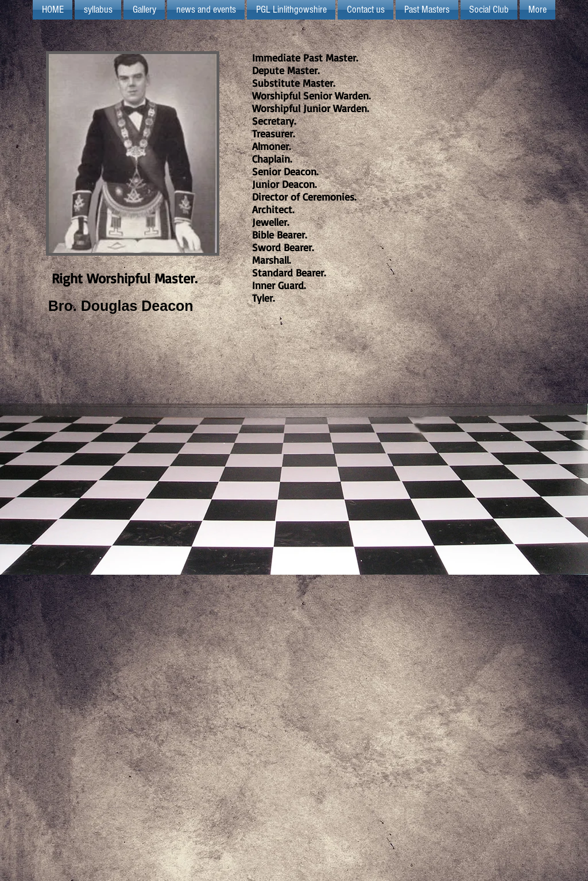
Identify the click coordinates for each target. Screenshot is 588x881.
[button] (291, 10)
